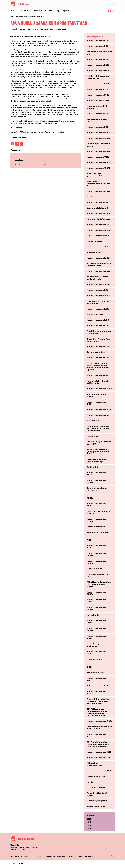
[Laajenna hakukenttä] (113, 4)
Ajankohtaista (19, 17)
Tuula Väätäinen (23, 4)
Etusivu (12, 17)
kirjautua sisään (30, 165)
